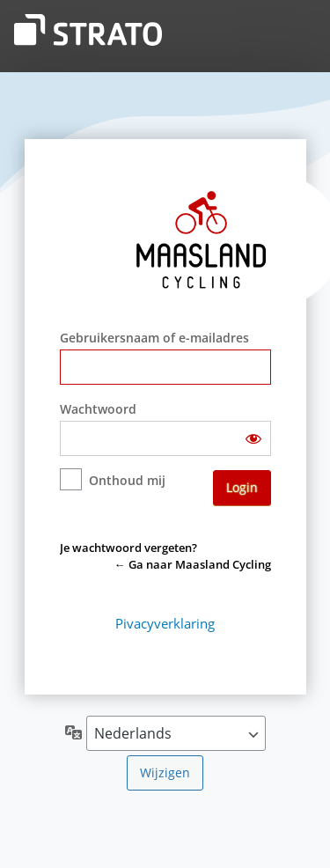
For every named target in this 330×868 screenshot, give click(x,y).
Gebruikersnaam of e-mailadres (154, 338)
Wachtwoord (98, 409)
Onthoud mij (127, 480)
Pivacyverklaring (165, 623)
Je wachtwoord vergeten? (128, 548)
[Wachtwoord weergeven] (253, 438)
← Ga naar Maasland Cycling (193, 564)
